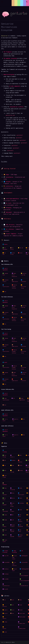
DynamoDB (4, 505)
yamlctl (6, 610)
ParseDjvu (6, 569)
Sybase (6, 515)
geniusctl (5, 606)
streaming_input (21, 623)
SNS (28, 460)
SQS (5, 465)
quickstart (20, 135)
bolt (13, 605)
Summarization (15, 281)
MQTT (5, 470)
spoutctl (4, 618)
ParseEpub (6, 574)
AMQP (13, 465)
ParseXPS (6, 589)
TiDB (21, 510)
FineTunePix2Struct (24, 586)
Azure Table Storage (12, 505)
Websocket (20, 462)
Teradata (12, 511)
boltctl (6, 613)
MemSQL (6, 520)
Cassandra (5, 495)
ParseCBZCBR (7, 562)
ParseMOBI (6, 579)
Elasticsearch (21, 495)
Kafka (21, 465)
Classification (6, 287)
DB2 (13, 515)
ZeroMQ (21, 470)
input (21, 605)
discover (4, 628)
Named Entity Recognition (14, 275)
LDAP (13, 520)
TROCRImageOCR (24, 556)
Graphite (4, 526)
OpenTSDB (12, 537)
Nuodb (5, 535)
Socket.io (12, 457)
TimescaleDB (5, 511)
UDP (5, 460)
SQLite (13, 498)
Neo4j (21, 498)
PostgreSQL (13, 490)
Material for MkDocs (10, 642)
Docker (21, 253)
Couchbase (22, 503)
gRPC (21, 455)
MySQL (21, 488)
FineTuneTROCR (24, 562)
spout (13, 610)
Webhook (14, 460)
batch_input (22, 613)
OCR (14, 398)
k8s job (21, 248)
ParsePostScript (6, 586)
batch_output (23, 617)
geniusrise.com (10, 115)
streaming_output (22, 628)
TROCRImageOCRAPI (25, 569)
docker (6, 632)
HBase (5, 488)
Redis (13, 493)
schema (6, 622)
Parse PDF (6, 556)
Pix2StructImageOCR (24, 576)
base (13, 613)
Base (5, 292)
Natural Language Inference (14, 287)
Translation (23, 281)
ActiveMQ (12, 472)
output (21, 610)
